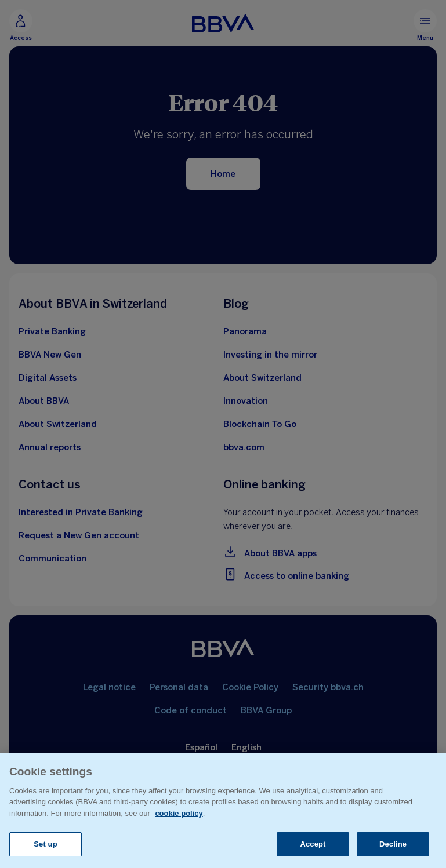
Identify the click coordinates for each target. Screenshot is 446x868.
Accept (313, 844)
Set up (46, 844)
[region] (223, 811)
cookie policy (179, 813)
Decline (393, 844)
